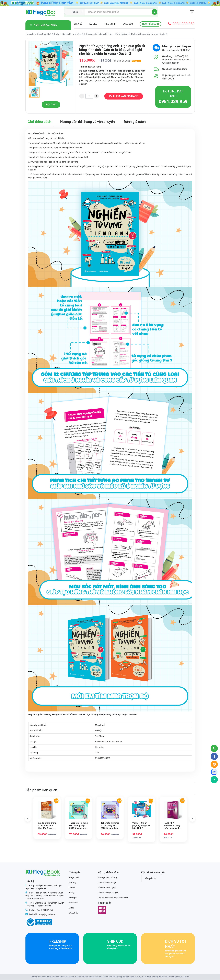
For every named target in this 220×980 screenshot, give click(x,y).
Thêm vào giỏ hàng (124, 96)
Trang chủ (30, 34)
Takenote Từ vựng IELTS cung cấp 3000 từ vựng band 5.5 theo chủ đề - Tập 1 (78, 826)
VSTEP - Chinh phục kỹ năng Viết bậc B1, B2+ (141, 826)
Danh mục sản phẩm (44, 25)
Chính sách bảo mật (107, 883)
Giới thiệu (73, 883)
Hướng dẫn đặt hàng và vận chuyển (87, 122)
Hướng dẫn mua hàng (108, 878)
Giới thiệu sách (39, 122)
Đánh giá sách (135, 122)
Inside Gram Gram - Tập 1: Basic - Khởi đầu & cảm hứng (47, 826)
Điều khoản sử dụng (107, 888)
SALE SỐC (128, 24)
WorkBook (73, 903)
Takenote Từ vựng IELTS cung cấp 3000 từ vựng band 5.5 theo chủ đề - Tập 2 (110, 826)
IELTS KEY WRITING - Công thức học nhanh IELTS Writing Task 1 (172, 826)
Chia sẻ (78, 24)
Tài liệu (93, 24)
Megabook (151, 879)
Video (71, 908)
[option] (51, 63)
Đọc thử (51, 104)
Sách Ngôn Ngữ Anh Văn (48, 34)
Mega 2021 (74, 878)
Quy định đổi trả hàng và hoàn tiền (113, 898)
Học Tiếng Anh (150, 24)
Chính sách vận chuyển (108, 893)
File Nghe (110, 24)
